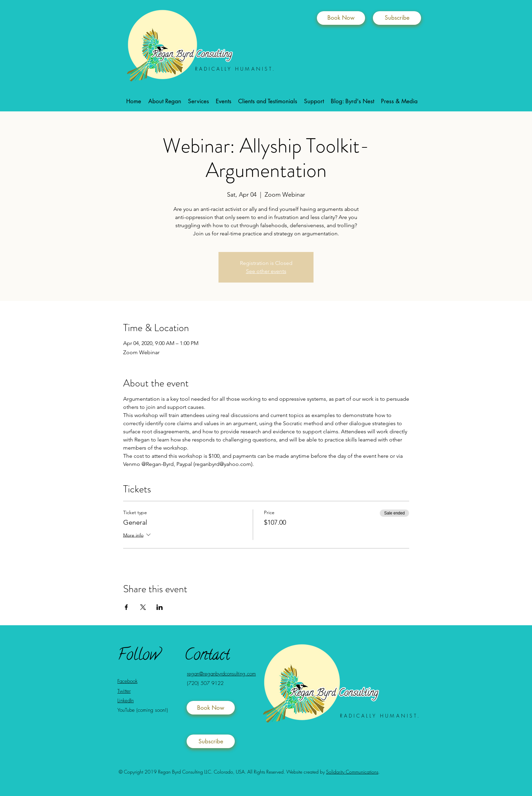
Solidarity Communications (352, 772)
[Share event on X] (143, 607)
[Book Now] (341, 18)
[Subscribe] (397, 18)
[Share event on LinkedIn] (160, 607)
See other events (266, 271)
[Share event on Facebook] (126, 607)
